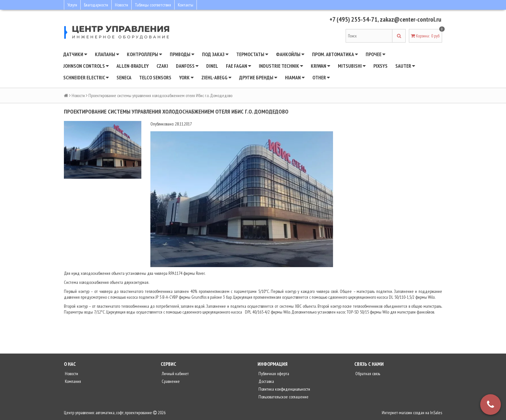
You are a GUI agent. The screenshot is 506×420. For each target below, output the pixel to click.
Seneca (124, 77)
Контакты (186, 5)
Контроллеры (144, 54)
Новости (121, 5)
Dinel (212, 66)
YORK (186, 77)
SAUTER (405, 66)
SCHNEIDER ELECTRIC (86, 77)
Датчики (75, 54)
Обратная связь (367, 374)
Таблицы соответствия (153, 5)
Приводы (182, 54)
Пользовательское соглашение (283, 397)
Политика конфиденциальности (284, 389)
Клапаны (107, 54)
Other (321, 77)
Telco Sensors (155, 77)
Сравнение (170, 381)
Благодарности (96, 5)
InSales (436, 413)
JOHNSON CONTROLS (86, 66)
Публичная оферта (273, 374)
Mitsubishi (352, 66)
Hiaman (295, 77)
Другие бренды (258, 77)
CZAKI (162, 66)
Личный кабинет (175, 374)
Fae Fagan (238, 66)
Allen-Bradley (133, 66)
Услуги (72, 5)
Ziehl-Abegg (216, 77)
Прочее (375, 54)
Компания (72, 381)
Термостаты (252, 54)
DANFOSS (187, 66)
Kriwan (320, 66)
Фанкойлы (290, 54)
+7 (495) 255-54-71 (354, 19)
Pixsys (380, 66)
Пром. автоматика (335, 54)
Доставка (266, 381)
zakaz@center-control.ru (410, 19)
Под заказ (215, 54)
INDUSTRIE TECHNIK (281, 66)
